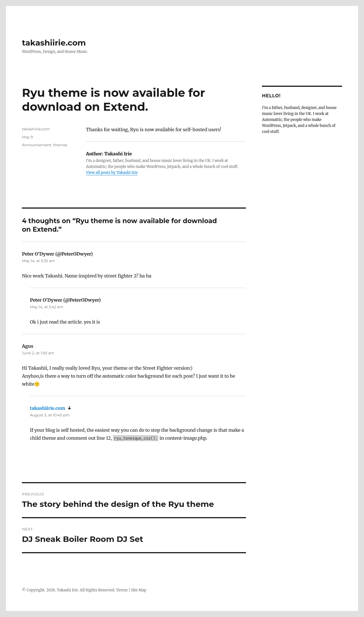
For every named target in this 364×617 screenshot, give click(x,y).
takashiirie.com (54, 43)
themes (60, 145)
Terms (122, 590)
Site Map (139, 590)
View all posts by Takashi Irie (112, 173)
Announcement (37, 145)
